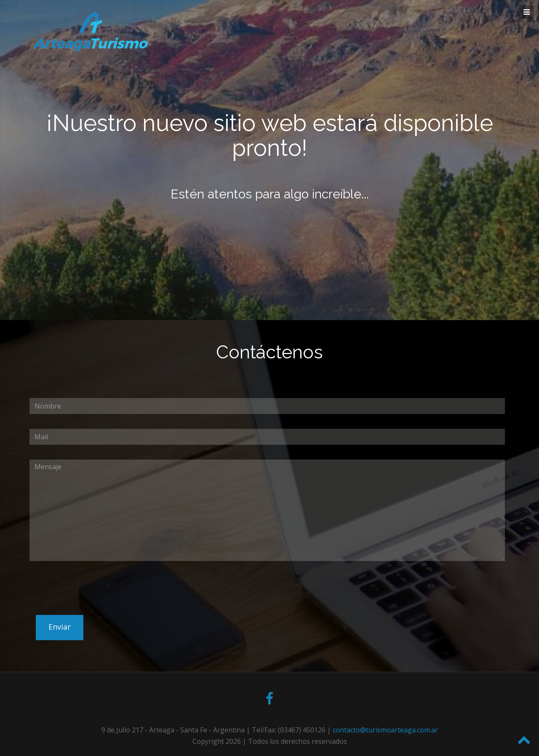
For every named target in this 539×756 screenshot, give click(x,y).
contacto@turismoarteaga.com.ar (385, 730)
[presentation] (93, 607)
